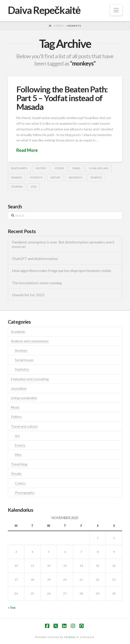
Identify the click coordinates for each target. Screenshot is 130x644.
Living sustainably (24, 398)
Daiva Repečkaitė (44, 10)
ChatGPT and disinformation (35, 259)
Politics (16, 417)
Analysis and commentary (30, 341)
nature (55, 177)
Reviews (21, 350)
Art (17, 436)
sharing (96, 177)
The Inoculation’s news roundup (37, 283)
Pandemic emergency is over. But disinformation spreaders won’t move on (63, 244)
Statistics (22, 369)
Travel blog (19, 464)
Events (20, 445)
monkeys (36, 177)
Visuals (16, 473)
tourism (17, 187)
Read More (27, 150)
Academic (18, 332)
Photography (25, 493)
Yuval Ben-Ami (99, 168)
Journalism (19, 388)
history (41, 168)
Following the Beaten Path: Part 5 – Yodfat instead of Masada (62, 98)
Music (15, 407)
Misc (18, 455)
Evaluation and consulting (30, 379)
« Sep (12, 607)
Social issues (24, 360)
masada (16, 177)
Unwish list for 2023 (28, 295)
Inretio (70, 637)
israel (77, 168)
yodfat (59, 168)
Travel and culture (24, 426)
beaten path (19, 168)
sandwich (75, 177)
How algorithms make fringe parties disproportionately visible (61, 271)
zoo (34, 187)
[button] (116, 10)
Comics (20, 483)
